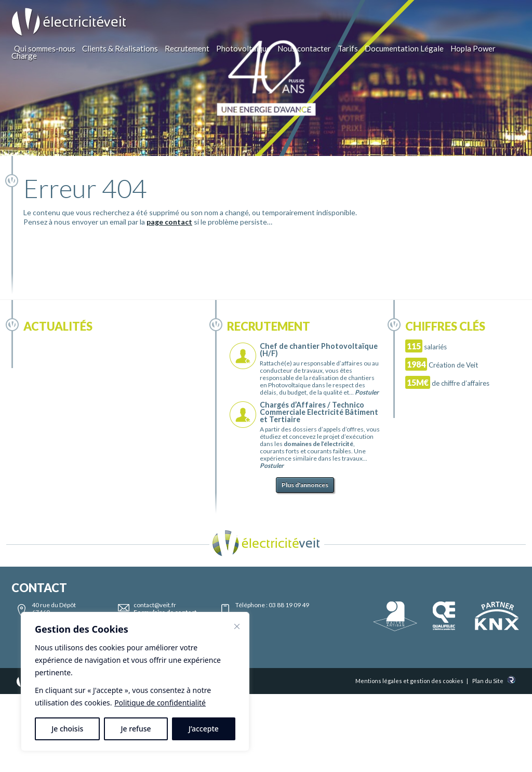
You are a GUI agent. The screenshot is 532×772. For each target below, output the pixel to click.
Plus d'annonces (305, 485)
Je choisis (67, 729)
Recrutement (187, 48)
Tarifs (348, 48)
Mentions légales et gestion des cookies (409, 681)
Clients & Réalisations (120, 48)
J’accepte (204, 729)
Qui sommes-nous (45, 48)
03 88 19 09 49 (289, 605)
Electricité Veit (69, 22)
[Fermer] (237, 626)
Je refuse (136, 729)
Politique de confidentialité (160, 703)
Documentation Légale (404, 48)
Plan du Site (488, 681)
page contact (169, 222)
